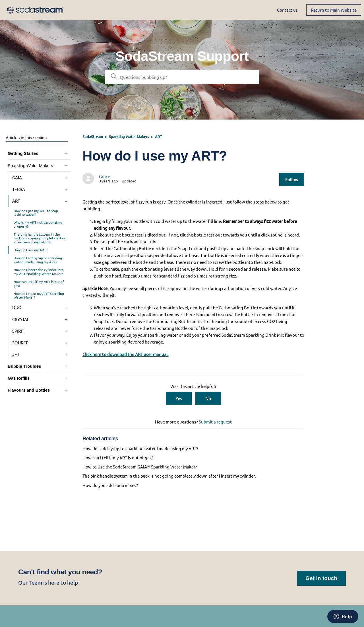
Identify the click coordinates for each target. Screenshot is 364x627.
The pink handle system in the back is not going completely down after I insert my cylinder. (41, 238)
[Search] (182, 77)
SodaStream (93, 136)
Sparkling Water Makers (129, 136)
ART (158, 136)
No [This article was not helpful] (208, 398)
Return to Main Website (334, 10)
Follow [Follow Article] (292, 179)
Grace (105, 176)
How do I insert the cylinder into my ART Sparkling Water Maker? (39, 272)
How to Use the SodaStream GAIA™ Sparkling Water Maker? (140, 467)
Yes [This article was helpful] (179, 398)
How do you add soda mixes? (110, 485)
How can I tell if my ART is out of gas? (39, 283)
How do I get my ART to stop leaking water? (36, 213)
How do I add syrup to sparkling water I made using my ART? (38, 260)
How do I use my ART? (31, 250)
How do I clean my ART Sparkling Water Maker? (39, 295)
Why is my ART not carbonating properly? (38, 224)
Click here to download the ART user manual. (126, 354)
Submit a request (215, 422)
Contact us (287, 10)
